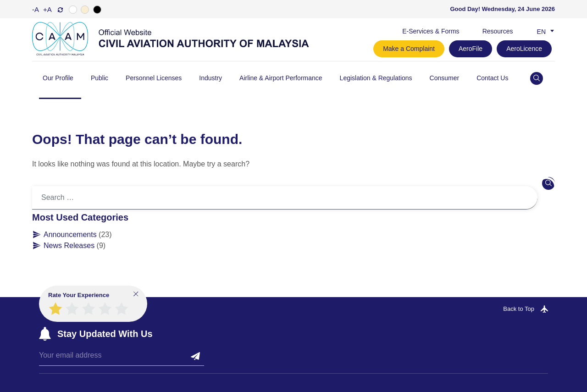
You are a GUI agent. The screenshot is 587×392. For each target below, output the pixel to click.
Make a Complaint (409, 49)
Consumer (445, 78)
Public (100, 78)
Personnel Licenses (154, 78)
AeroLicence (524, 49)
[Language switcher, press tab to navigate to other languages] (544, 31)
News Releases (69, 246)
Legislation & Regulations (376, 78)
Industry (210, 78)
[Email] (122, 358)
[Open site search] (537, 78)
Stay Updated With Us (105, 334)
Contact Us (492, 78)
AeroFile (471, 49)
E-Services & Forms (431, 31)
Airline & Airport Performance (281, 78)
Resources (498, 31)
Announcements (70, 235)
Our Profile (58, 78)
